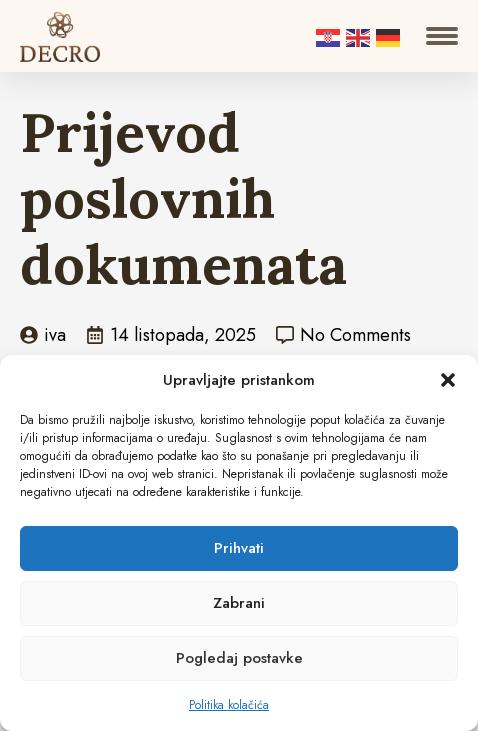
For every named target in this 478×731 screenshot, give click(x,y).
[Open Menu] (442, 36)
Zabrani (239, 603)
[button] (448, 380)
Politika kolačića (229, 705)
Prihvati (239, 548)
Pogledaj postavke (239, 658)
